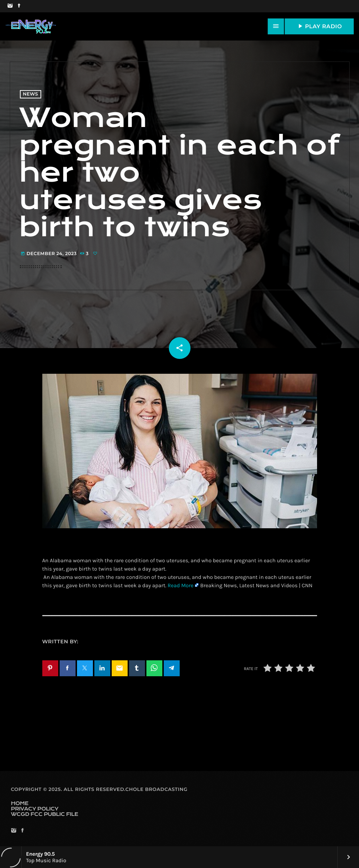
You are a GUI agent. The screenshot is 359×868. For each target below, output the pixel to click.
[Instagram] (10, 6)
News (30, 94)
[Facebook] (19, 6)
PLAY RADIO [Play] (319, 26)
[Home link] (31, 26)
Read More (181, 585)
